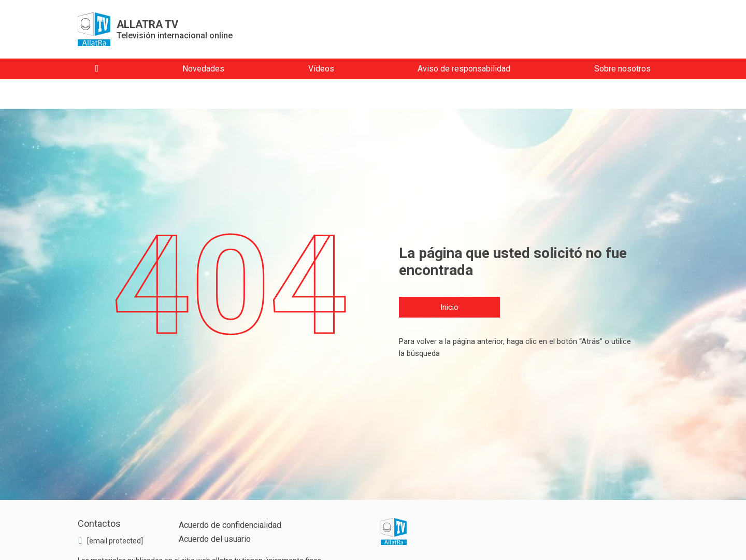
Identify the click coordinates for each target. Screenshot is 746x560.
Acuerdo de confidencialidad (230, 525)
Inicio (449, 307)
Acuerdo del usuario (215, 539)
